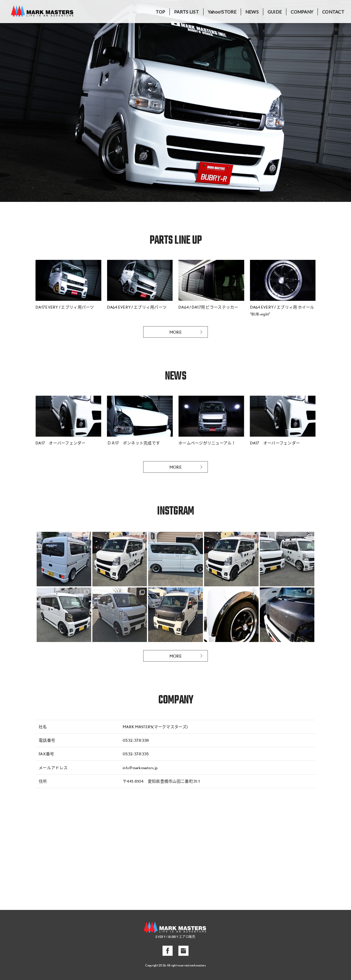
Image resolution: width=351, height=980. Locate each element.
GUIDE (275, 12)
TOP (160, 12)
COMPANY (302, 12)
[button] (7, 101)
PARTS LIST (186, 12)
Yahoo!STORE (222, 12)
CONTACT (333, 12)
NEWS (252, 12)
